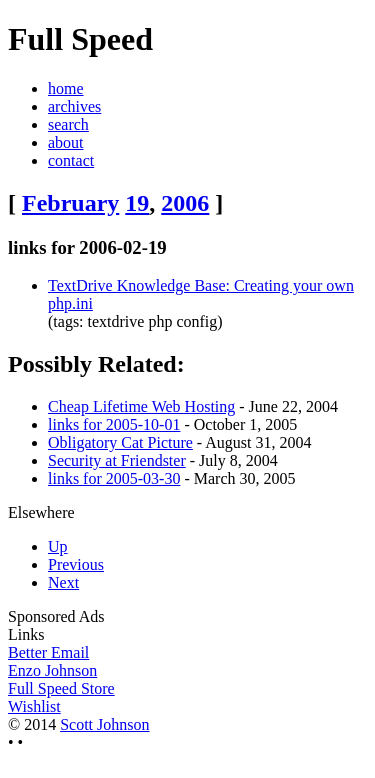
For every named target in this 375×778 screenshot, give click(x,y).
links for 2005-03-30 (114, 478)
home (66, 88)
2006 (185, 203)
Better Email (48, 652)
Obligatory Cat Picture (120, 442)
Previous (76, 564)
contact (71, 160)
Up (58, 546)
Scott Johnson (104, 724)
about (66, 142)
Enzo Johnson (52, 670)
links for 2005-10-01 (114, 424)
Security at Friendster (117, 460)
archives (74, 106)
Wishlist (34, 706)
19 (137, 203)
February (70, 203)
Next (63, 582)
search (68, 124)
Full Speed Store (61, 688)
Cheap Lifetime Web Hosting (141, 406)
